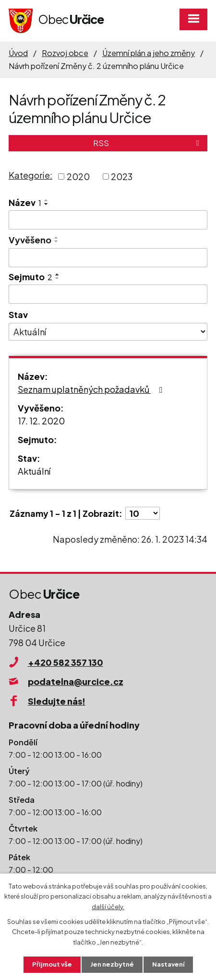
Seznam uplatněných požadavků (92, 389)
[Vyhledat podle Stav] (108, 332)
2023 (122, 177)
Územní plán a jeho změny (149, 53)
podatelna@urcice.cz (76, 681)
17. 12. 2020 (41, 421)
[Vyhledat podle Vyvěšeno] (108, 258)
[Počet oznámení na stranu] (143, 513)
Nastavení (168, 964)
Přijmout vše (52, 964)
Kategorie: (30, 175)
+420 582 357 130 (66, 662)
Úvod (18, 53)
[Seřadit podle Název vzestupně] (47, 200)
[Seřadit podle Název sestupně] (47, 204)
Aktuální (34, 471)
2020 (78, 177)
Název (25, 202)
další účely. (108, 906)
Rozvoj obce (65, 53)
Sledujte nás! (57, 701)
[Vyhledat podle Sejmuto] (108, 294)
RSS (148, 143)
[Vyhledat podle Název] (108, 220)
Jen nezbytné (112, 964)
